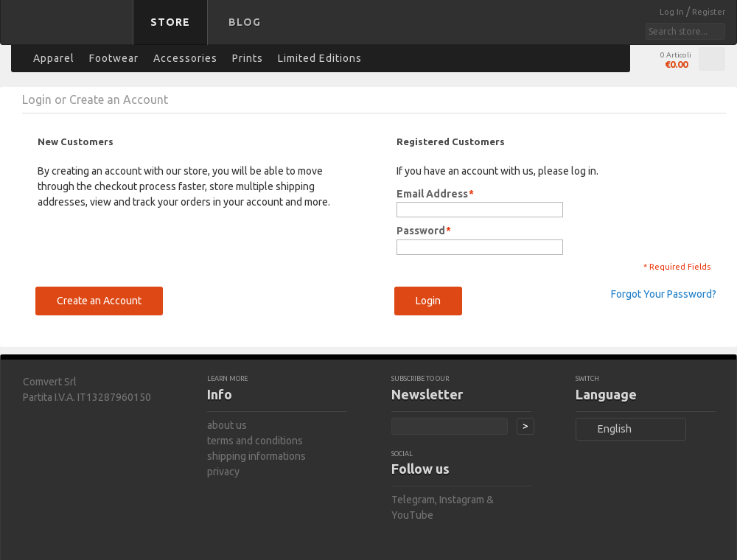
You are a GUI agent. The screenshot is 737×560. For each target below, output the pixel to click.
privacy (223, 472)
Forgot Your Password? (664, 294)
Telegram (413, 500)
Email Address (432, 194)
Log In (673, 12)
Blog (245, 22)
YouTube (412, 515)
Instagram (462, 500)
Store (170, 22)
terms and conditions (255, 441)
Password (421, 231)
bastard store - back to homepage (69, 32)
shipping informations (256, 456)
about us (227, 425)
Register (709, 12)
